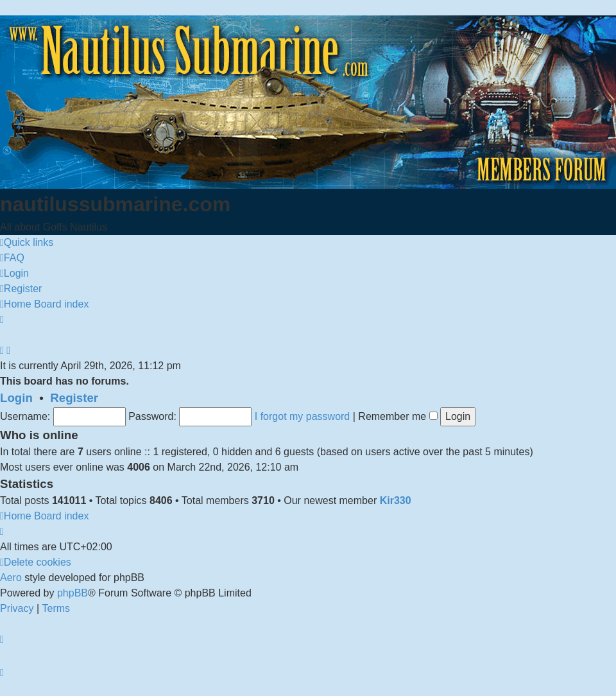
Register (74, 398)
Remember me (398, 416)
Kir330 (396, 500)
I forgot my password (303, 416)
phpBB (73, 593)
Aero (11, 578)
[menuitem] (12, 258)
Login (16, 398)
